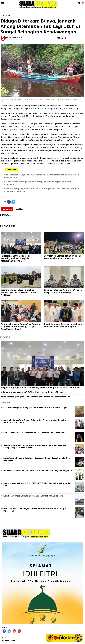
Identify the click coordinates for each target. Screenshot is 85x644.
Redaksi (6, 640)
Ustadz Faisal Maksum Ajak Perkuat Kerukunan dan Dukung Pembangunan (38, 471)
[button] (83, 2)
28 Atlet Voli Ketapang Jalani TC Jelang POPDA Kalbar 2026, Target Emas (63, 257)
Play (78, 638)
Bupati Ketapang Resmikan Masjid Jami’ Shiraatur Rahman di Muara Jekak (63, 325)
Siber (13, 640)
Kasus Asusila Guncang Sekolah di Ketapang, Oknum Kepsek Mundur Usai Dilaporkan (37, 459)
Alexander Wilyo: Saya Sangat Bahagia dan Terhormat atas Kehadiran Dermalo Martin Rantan (35, 421)
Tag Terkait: (7, 209)
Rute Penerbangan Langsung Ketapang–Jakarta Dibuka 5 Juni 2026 (33, 496)
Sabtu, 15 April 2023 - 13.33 (14, 39)
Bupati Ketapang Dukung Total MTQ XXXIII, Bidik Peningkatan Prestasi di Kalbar (37, 484)
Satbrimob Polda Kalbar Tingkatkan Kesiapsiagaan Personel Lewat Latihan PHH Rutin (19, 292)
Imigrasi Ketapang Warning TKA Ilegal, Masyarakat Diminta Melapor (63, 291)
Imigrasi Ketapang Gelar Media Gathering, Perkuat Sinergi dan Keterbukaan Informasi (15, 258)
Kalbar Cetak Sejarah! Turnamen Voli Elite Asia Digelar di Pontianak (34, 433)
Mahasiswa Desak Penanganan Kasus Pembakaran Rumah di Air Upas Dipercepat (35, 510)
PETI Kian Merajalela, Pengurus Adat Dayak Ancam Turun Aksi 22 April (35, 407)
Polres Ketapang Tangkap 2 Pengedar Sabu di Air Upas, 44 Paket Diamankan (35, 397)
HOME (2, 16)
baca (60, 38)
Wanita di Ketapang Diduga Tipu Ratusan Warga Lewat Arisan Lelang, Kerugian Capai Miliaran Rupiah (20, 327)
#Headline (19, 209)
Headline (8, 16)
